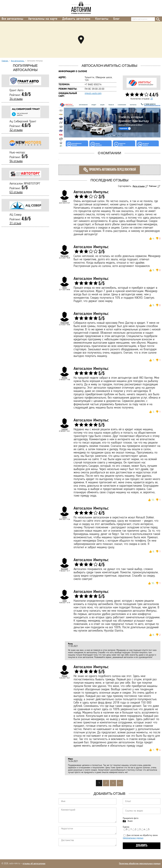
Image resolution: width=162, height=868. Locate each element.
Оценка (126, 827)
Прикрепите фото (131, 818)
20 (152, 99)
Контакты (102, 19)
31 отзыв (15, 223)
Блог (116, 19)
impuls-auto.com (93, 93)
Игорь (65, 378)
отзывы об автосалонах (34, 864)
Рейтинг (153, 186)
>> (120, 783)
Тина (64, 601)
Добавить (142, 846)
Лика (64, 201)
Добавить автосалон (76, 19)
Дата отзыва (139, 186)
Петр (64, 288)
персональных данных (133, 838)
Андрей (64, 569)
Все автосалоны (12, 19)
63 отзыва (16, 192)
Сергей (65, 429)
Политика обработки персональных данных (140, 864)
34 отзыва (16, 99)
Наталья (64, 256)
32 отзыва (16, 130)
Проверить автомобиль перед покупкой (109, 170)
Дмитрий (65, 323)
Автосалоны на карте (43, 19)
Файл (130, 821)
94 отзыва (16, 161)
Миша (65, 676)
